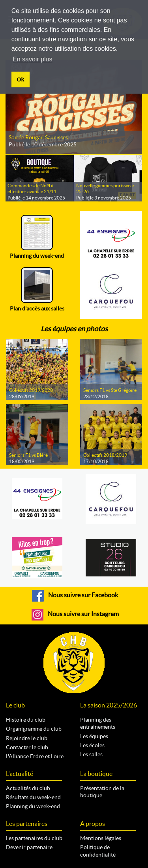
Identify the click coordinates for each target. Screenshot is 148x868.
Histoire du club (26, 720)
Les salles (91, 754)
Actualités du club (28, 788)
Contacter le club (27, 747)
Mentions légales (101, 838)
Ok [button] (20, 79)
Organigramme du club (34, 729)
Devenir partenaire (29, 847)
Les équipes (94, 736)
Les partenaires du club (34, 838)
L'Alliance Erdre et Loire (35, 756)
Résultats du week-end (33, 797)
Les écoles (92, 745)
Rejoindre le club (27, 738)
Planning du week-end (33, 806)
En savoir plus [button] (33, 59)
